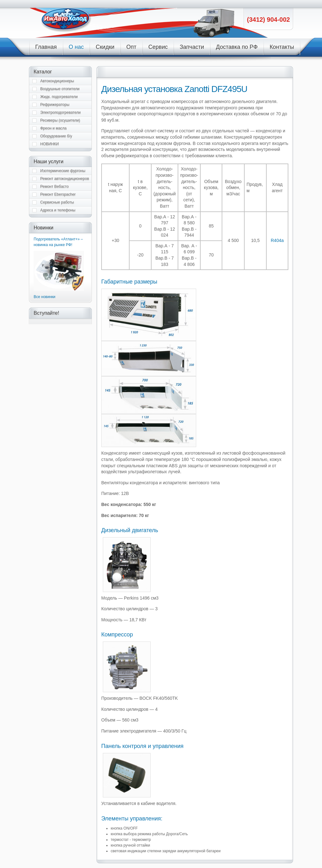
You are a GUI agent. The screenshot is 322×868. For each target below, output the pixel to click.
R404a (277, 240)
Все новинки (44, 297)
